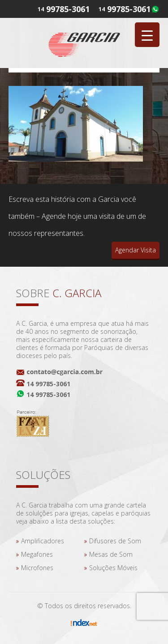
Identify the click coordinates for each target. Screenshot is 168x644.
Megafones (37, 554)
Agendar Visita (136, 250)
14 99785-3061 (48, 384)
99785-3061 (129, 9)
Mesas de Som (111, 554)
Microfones (37, 568)
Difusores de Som (115, 541)
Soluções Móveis (113, 568)
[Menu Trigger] (147, 35)
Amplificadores (43, 541)
